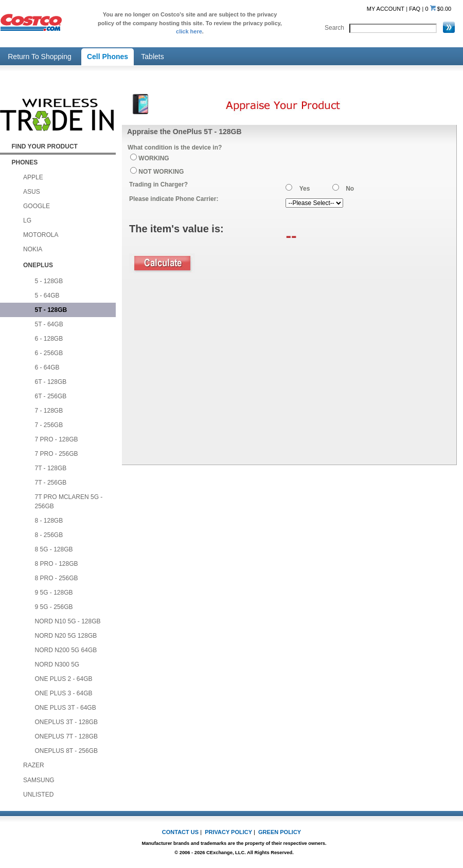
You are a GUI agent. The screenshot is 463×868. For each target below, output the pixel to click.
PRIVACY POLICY (228, 832)
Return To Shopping (40, 57)
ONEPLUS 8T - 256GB (67, 751)
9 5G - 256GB (54, 607)
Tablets (152, 57)
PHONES (25, 162)
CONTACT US (180, 832)
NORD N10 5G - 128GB (68, 621)
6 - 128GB (49, 339)
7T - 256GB (51, 483)
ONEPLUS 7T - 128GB (67, 736)
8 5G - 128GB (54, 549)
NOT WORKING (161, 172)
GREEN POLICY (280, 832)
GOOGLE (37, 206)
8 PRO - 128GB (57, 564)
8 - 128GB (49, 521)
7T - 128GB (51, 468)
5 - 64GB (47, 296)
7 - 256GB (49, 425)
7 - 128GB (49, 411)
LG (27, 220)
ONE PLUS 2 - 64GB (64, 679)
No (350, 189)
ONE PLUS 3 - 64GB (64, 693)
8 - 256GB (49, 535)
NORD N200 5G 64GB (66, 650)
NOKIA (33, 249)
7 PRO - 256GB (57, 454)
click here (189, 31)
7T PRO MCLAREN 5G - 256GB (69, 502)
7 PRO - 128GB (57, 439)
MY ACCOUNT (386, 9)
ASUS (32, 192)
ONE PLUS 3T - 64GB (66, 708)
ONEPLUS (38, 265)
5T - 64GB (49, 324)
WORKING (154, 158)
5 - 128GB (49, 281)
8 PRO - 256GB (57, 578)
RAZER (34, 765)
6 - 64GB (47, 367)
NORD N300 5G (57, 664)
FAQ (415, 9)
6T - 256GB (51, 396)
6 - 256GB (49, 353)
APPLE (33, 177)
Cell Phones (108, 57)
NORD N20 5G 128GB (66, 636)
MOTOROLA (41, 235)
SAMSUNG (39, 780)
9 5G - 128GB (54, 593)
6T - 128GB (51, 382)
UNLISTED (38, 795)
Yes (305, 189)
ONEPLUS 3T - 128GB (67, 722)
